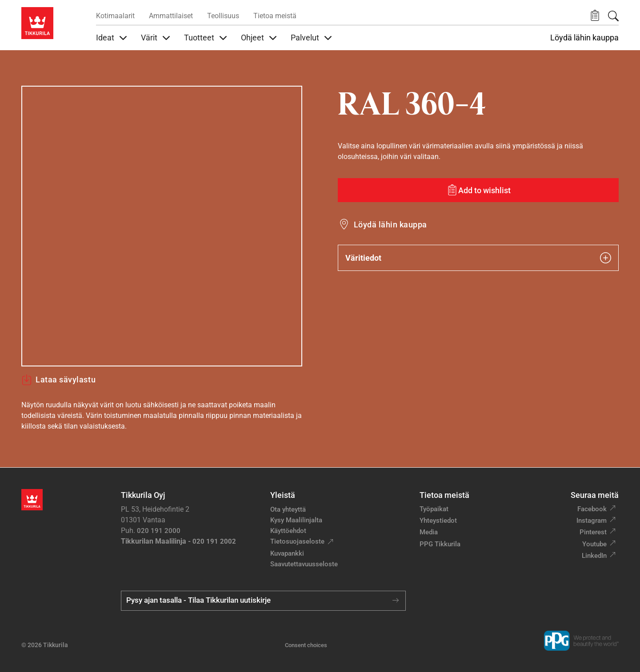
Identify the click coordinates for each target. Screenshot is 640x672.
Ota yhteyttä (288, 509)
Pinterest (593, 532)
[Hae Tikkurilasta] (613, 16)
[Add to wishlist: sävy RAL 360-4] (478, 190)
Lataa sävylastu (58, 380)
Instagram (592, 521)
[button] (595, 16)
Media (429, 532)
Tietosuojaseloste (297, 541)
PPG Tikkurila (440, 544)
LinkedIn (594, 556)
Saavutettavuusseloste (304, 564)
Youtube (594, 544)
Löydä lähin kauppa (584, 38)
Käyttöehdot (288, 531)
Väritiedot (478, 258)
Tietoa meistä (275, 16)
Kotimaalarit (115, 16)
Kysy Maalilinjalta (296, 520)
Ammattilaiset (171, 16)
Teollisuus (223, 16)
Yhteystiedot (438, 521)
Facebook (592, 509)
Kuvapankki (287, 553)
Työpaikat (434, 509)
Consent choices (306, 645)
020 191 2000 (159, 531)
